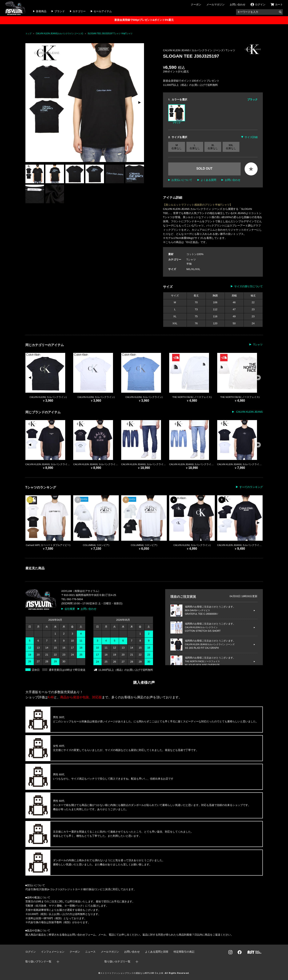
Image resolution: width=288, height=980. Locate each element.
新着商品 (41, 11)
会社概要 (70, 609)
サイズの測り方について (248, 286)
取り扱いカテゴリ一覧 (117, 961)
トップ (28, 34)
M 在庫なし (177, 147)
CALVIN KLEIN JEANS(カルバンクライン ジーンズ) (60, 34)
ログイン (31, 952)
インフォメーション (53, 952)
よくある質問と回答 (157, 952)
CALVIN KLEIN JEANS (249, 412)
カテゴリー (79, 11)
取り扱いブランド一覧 (38, 961)
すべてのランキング (251, 487)
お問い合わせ (238, 5)
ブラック (177, 114)
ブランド (60, 11)
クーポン (196, 5)
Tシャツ (230, 50)
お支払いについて (182, 180)
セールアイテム (103, 11)
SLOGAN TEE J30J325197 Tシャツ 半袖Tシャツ (110, 34)
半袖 (189, 264)
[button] (139, 103)
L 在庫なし (195, 147)
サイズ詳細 (251, 137)
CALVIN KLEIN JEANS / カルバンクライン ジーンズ (194, 50)
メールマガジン (215, 5)
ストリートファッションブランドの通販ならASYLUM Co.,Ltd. (132, 973)
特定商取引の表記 (184, 952)
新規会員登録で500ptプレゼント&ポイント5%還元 (144, 20)
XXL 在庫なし (231, 147)
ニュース (90, 952)
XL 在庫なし (213, 147)
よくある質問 (208, 180)
